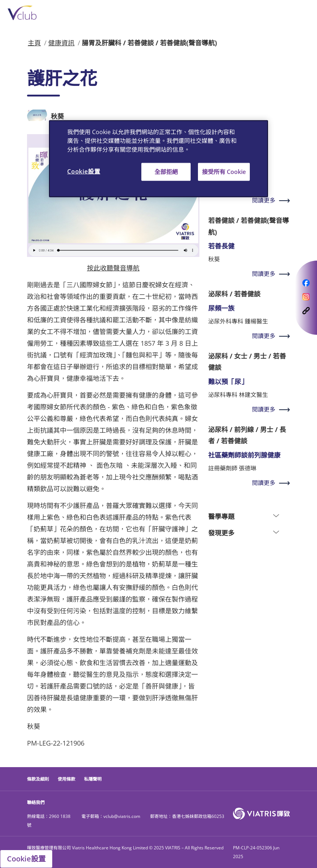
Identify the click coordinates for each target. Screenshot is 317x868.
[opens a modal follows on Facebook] (306, 283)
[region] (158, 159)
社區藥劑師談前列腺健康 (244, 455)
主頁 (34, 43)
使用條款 (66, 779)
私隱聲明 (93, 779)
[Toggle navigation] (299, 13)
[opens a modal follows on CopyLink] (306, 310)
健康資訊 (61, 43)
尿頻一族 (221, 308)
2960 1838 (60, 816)
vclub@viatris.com (122, 816)
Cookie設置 (26, 859)
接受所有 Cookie (224, 172)
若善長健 (221, 246)
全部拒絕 (166, 172)
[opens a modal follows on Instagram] (306, 296)
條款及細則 (38, 779)
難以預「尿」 (228, 382)
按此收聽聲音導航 (113, 268)
